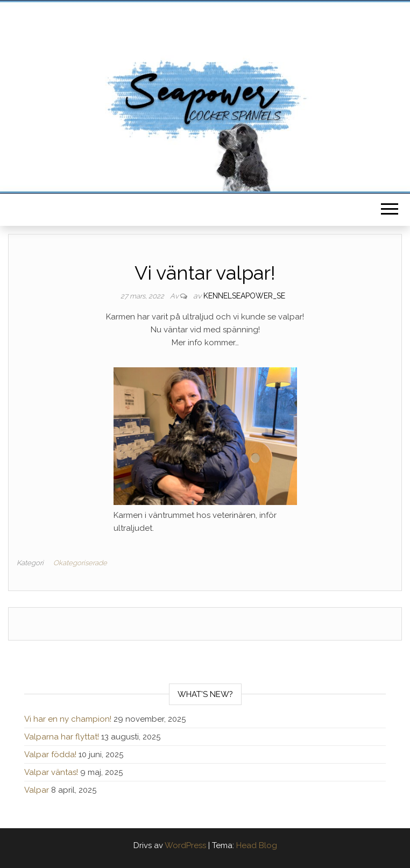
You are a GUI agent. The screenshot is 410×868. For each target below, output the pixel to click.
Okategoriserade (80, 563)
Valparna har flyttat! (62, 737)
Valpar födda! (50, 755)
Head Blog (257, 845)
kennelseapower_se (244, 296)
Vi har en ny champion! (68, 719)
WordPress (185, 845)
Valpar (37, 790)
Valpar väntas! (51, 772)
